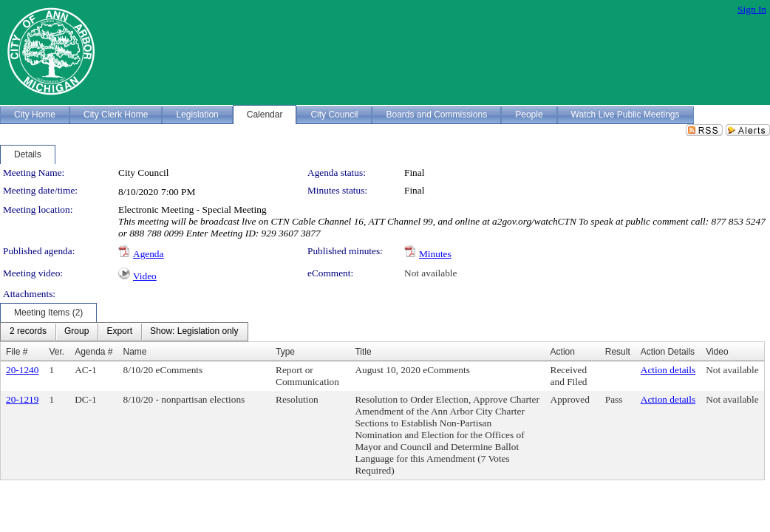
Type (285, 352)
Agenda (148, 254)
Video (145, 276)
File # (17, 352)
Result (618, 352)
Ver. (57, 352)
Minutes (435, 254)
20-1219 (22, 399)
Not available (430, 273)
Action (563, 352)
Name (135, 352)
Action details (668, 370)
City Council (144, 173)
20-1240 (22, 370)
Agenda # (93, 352)
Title (363, 352)
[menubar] (124, 332)
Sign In (752, 9)
